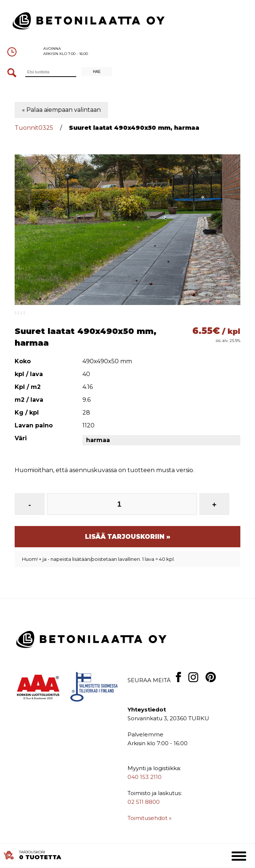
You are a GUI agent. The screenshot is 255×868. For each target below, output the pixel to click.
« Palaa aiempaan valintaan (61, 110)
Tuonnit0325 (34, 128)
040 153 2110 (145, 777)
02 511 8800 (144, 802)
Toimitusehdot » (149, 818)
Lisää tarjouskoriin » (128, 537)
